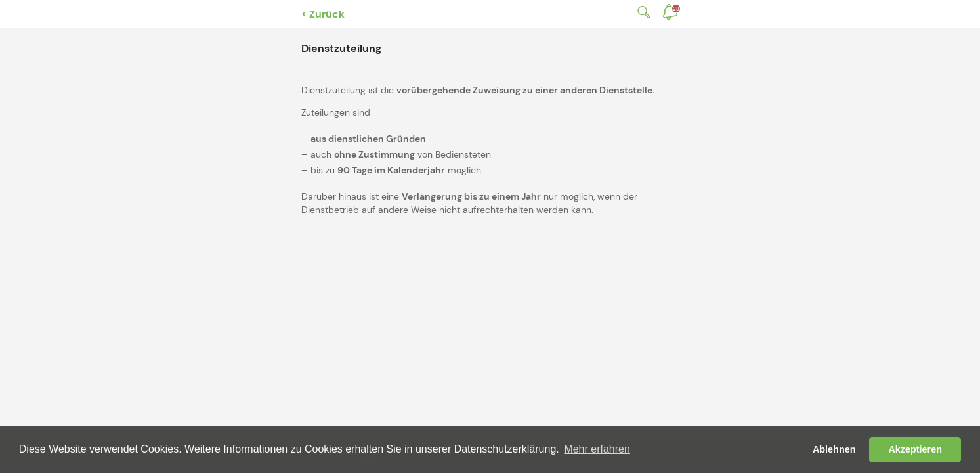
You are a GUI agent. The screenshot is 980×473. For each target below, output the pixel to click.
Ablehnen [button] (834, 449)
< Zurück (323, 14)
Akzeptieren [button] (915, 449)
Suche (641, 12)
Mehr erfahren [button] (597, 449)
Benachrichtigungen (676, 9)
